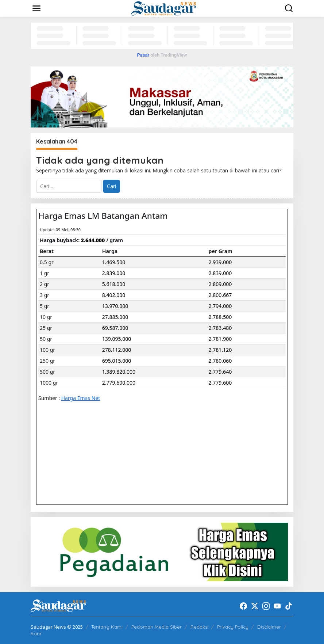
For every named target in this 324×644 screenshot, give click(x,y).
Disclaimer (269, 627)
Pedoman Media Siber (157, 627)
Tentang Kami (107, 627)
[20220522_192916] (162, 551)
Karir (36, 633)
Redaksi (199, 627)
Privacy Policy (233, 627)
